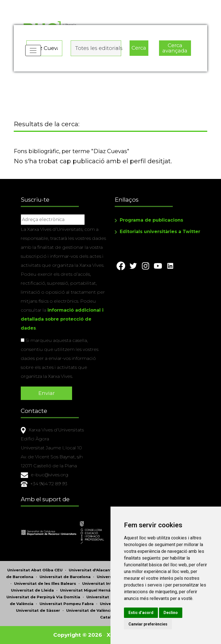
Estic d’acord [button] (141, 613)
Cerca (139, 48)
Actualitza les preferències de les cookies (51, 4)
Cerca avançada (175, 48)
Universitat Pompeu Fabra (67, 604)
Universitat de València (90, 610)
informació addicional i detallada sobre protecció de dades (62, 319)
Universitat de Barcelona (65, 577)
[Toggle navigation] (33, 50)
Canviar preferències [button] (148, 624)
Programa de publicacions (151, 220)
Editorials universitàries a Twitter (160, 232)
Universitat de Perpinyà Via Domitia (43, 597)
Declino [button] (171, 613)
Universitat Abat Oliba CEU (35, 570)
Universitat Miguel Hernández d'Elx (96, 590)
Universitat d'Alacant (90, 570)
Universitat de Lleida (32, 590)
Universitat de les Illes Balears (45, 583)
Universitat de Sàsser (38, 610)
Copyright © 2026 (78, 635)
